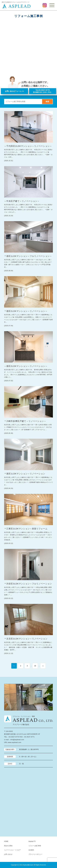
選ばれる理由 (8, 846)
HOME (6, 841)
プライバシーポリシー (35, 854)
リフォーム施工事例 (35, 846)
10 (35, 666)
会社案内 (31, 850)
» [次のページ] (43, 666)
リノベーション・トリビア (12, 850)
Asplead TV (32, 841)
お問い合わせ (8, 854)
